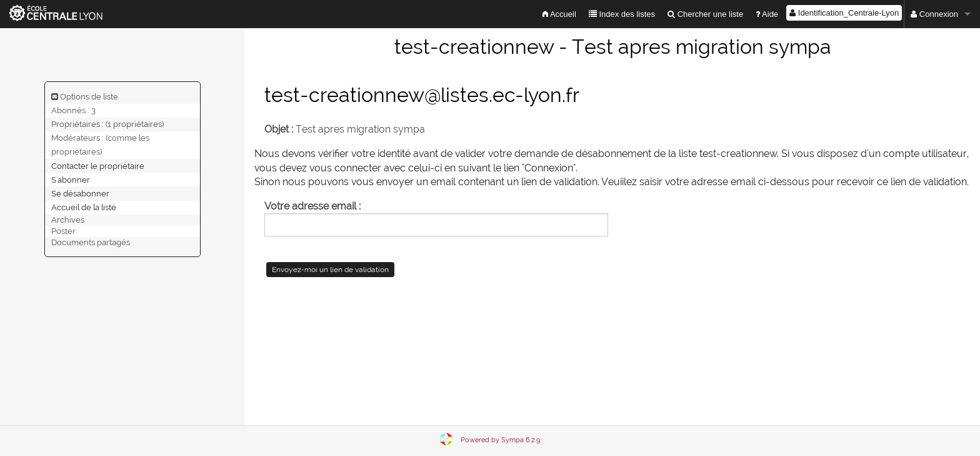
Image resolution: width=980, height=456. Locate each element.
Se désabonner (80, 193)
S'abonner (71, 179)
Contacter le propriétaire (98, 165)
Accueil (559, 14)
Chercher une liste (705, 14)
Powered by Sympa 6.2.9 (500, 440)
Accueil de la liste (84, 207)
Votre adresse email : (312, 206)
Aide (767, 14)
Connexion (934, 14)
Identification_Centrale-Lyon (844, 13)
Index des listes (622, 14)
